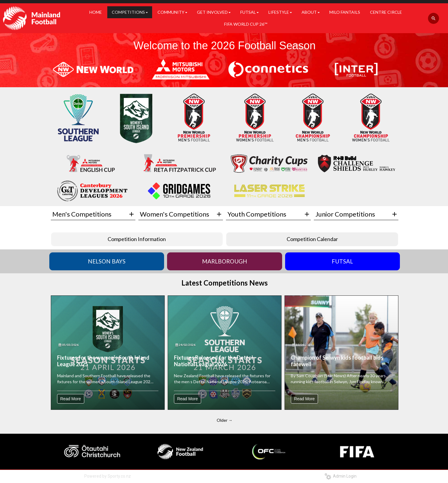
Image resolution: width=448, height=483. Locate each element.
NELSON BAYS (107, 261)
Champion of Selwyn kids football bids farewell (337, 361)
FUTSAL (342, 261)
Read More (71, 399)
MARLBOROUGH (225, 261)
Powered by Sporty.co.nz (108, 476)
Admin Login (341, 476)
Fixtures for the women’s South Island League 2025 (103, 361)
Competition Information (137, 239)
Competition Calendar (312, 239)
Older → (225, 420)
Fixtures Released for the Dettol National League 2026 (214, 361)
